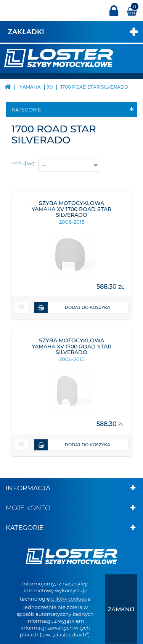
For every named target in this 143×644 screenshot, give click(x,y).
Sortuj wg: (24, 163)
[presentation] (121, 609)
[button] (21, 308)
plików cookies (69, 599)
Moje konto (28, 508)
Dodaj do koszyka (72, 308)
